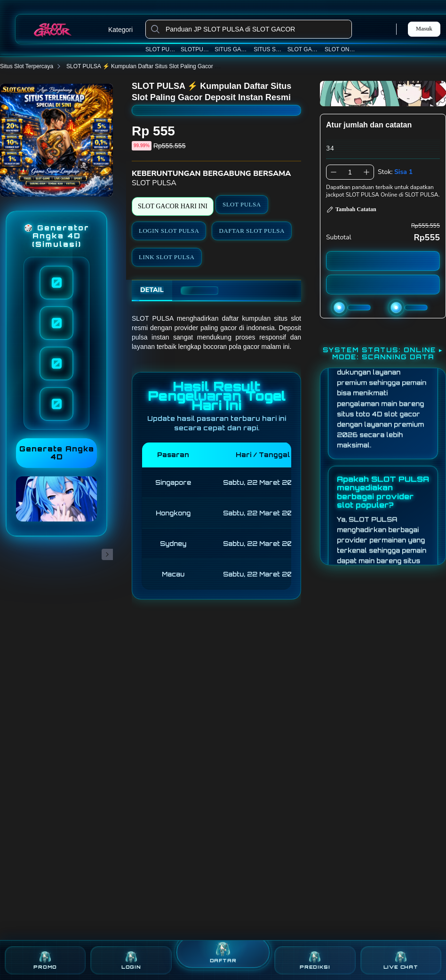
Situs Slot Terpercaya (32, 66)
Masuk (424, 29)
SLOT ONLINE (341, 49)
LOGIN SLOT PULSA (169, 231)
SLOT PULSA (161, 49)
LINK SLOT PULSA (167, 257)
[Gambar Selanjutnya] (107, 554)
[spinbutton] (350, 172)
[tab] (152, 291)
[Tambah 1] (366, 172)
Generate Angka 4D (57, 453)
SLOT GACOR (304, 49)
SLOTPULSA (195, 49)
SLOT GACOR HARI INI (173, 206)
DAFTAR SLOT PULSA (251, 231)
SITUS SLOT (268, 49)
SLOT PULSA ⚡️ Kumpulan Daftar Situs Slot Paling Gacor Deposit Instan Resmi (173, 66)
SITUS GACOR (232, 49)
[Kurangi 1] (334, 172)
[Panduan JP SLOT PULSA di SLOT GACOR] (256, 29)
